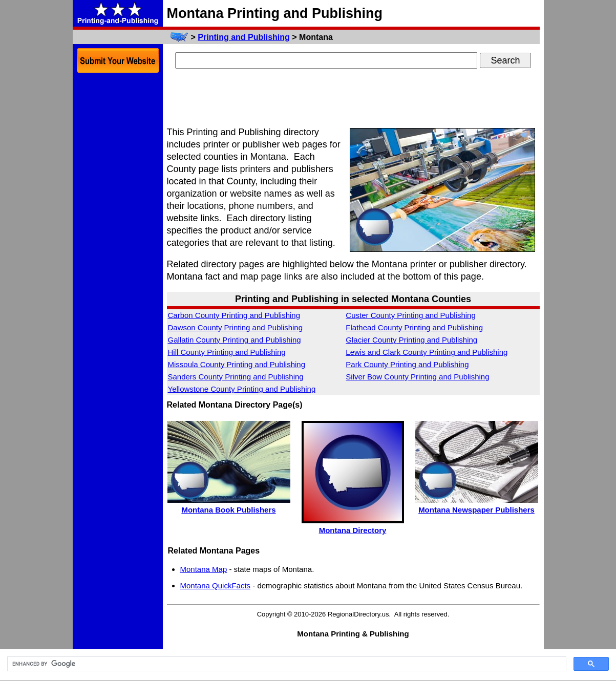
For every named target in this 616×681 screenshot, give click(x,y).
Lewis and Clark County (427, 352)
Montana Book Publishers (228, 510)
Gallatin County (235, 340)
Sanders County (236, 377)
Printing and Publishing (244, 37)
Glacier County (411, 340)
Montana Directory (353, 530)
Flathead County (414, 327)
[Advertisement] (353, 99)
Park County (407, 364)
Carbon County (234, 315)
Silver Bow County (417, 377)
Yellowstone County (242, 389)
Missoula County (237, 364)
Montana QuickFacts (216, 586)
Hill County (227, 352)
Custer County (410, 315)
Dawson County (236, 327)
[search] (286, 664)
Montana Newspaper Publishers (476, 510)
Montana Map (204, 569)
